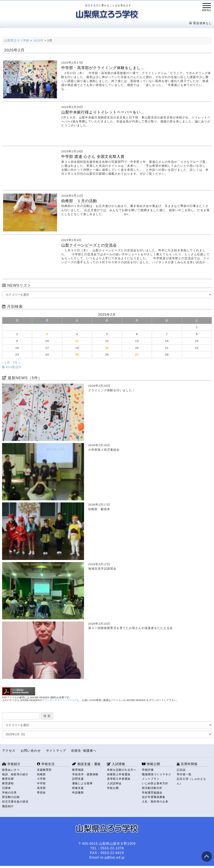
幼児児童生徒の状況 (15, 802)
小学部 (41, 779)
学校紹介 (11, 764)
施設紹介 (8, 806)
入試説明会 (114, 783)
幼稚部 (41, 774)
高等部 (41, 788)
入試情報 (116, 764)
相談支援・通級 (86, 764)
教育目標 (8, 779)
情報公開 (151, 764)
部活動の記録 (11, 797)
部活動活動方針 (152, 788)
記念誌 (181, 770)
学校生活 (46, 764)
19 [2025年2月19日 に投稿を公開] (107, 348)
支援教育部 (44, 770)
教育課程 (8, 783)
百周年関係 (187, 764)
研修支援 (78, 788)
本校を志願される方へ (122, 770)
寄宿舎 (41, 793)
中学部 (41, 783)
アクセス (9, 751)
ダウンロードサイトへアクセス (60, 700)
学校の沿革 (9, 793)
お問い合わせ (31, 751)
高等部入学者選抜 (119, 779)
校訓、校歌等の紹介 (15, 774)
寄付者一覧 (184, 774)
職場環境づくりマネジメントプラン (157, 777)
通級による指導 (82, 783)
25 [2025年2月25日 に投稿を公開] (77, 355)
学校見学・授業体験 (85, 774)
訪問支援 (78, 779)
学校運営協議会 (152, 793)
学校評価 (148, 770)
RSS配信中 (12, 367)
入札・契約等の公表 (155, 802)
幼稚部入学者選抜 (119, 774)
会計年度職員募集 (154, 797)
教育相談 (78, 770)
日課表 (6, 788)
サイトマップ (56, 751)
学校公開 (113, 788)
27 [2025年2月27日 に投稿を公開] (137, 355)
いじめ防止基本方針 (155, 783)
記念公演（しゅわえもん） (191, 781)
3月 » (17, 363)
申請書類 (78, 793)
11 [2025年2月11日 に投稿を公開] (77, 341)
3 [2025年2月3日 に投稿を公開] (47, 334)
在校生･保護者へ (84, 751)
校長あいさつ (11, 770)
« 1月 (6, 363)
